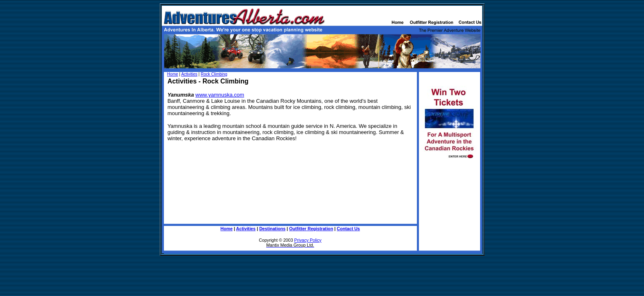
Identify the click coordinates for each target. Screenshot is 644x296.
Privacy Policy (308, 240)
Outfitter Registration (311, 229)
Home (173, 74)
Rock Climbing (214, 74)
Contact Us (348, 229)
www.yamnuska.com (220, 95)
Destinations (272, 229)
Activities (189, 74)
